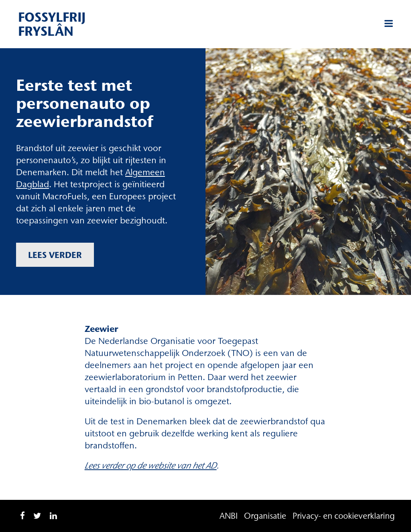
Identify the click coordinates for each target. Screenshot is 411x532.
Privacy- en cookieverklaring (344, 516)
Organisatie (265, 516)
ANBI (229, 516)
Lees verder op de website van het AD (151, 465)
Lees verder (55, 255)
